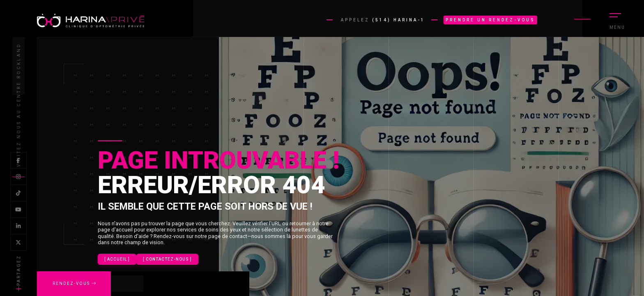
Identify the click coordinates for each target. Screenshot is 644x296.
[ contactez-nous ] (167, 259)
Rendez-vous (74, 283)
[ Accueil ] (117, 259)
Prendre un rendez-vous (490, 20)
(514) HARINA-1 (399, 20)
